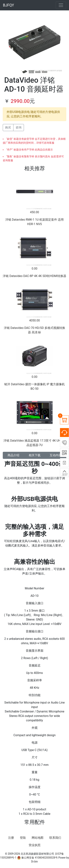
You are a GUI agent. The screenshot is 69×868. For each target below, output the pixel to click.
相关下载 (35, 455)
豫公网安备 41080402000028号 (37, 858)
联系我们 (55, 838)
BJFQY (8, 5)
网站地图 (38, 838)
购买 (8, 127)
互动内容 (56, 455)
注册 (11, 838)
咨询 (19, 127)
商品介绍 (13, 455)
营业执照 (35, 845)
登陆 (23, 838)
